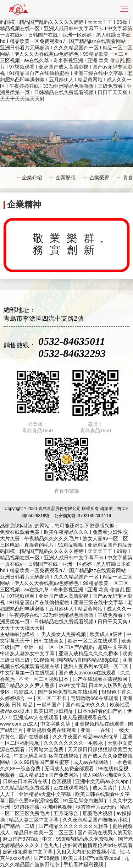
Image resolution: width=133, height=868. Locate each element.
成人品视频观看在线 (85, 717)
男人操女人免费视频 (64, 634)
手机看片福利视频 (84, 864)
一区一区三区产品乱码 (70, 647)
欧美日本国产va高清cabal (92, 858)
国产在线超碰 (34, 737)
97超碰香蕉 (27, 807)
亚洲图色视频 (58, 807)
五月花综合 (67, 813)
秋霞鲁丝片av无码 (97, 807)
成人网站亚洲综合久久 (107, 775)
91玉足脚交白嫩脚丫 (86, 801)
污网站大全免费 (47, 749)
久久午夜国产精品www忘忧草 (86, 737)
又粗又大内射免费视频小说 (87, 852)
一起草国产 (50, 705)
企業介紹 (32, 178)
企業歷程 (66, 178)
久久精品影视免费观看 (26, 788)
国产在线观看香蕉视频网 (101, 679)
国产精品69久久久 (86, 705)
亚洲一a (33, 647)
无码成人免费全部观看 (70, 769)
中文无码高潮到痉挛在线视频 (47, 756)
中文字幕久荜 (56, 724)
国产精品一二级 (18, 826)
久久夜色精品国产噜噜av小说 (96, 820)
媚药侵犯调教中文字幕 (28, 852)
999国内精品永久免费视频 (86, 839)
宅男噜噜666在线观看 (95, 698)
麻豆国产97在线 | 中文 (28, 839)
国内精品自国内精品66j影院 (88, 660)
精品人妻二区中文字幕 (34, 820)
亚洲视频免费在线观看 (52, 730)
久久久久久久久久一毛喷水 (74, 743)
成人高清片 (106, 788)
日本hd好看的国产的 (101, 711)
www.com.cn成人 (19, 724)
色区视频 (62, 781)
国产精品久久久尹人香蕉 (28, 685)
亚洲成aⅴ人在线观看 (37, 717)
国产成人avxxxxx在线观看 (88, 673)
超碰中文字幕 (113, 647)
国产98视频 (47, 858)
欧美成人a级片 (107, 634)
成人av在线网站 (91, 762)
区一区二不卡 (52, 698)
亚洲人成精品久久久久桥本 (89, 653)
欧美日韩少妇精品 (54, 711)
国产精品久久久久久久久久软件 (74, 826)
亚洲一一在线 (96, 730)
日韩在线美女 (49, 641)
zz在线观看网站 (72, 788)
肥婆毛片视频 (98, 813)
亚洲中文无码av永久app (102, 781)
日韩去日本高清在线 (26, 781)
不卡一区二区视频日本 (44, 679)
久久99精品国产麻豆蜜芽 (42, 762)
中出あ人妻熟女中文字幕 (28, 653)
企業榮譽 (99, 178)
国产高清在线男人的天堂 (105, 832)
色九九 (52, 845)
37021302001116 (94, 516)
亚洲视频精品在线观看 (100, 724)
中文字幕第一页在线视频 (28, 673)
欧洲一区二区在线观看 (93, 641)
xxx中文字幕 (72, 685)
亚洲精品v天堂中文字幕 (46, 794)
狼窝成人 (24, 692)
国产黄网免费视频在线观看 (68, 692)
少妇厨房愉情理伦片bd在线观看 (98, 845)
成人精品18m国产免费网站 (49, 775)
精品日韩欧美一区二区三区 (44, 832)
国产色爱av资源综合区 (35, 801)
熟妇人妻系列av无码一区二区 (97, 666)
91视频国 (44, 660)
